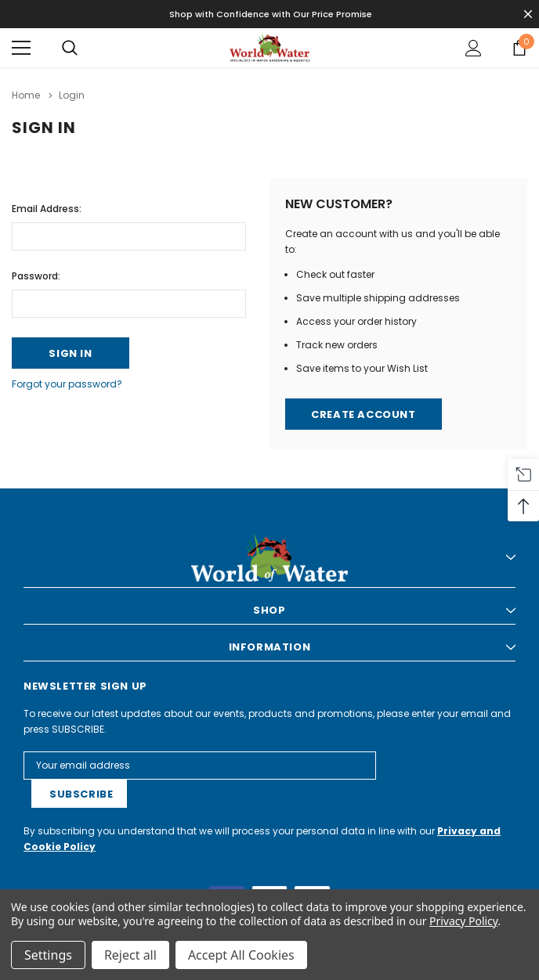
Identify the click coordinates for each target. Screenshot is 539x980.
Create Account (363, 414)
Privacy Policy (463, 921)
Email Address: (47, 209)
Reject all (130, 955)
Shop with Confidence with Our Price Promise (271, 14)
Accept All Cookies (241, 955)
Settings (48, 955)
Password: (36, 276)
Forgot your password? (67, 384)
